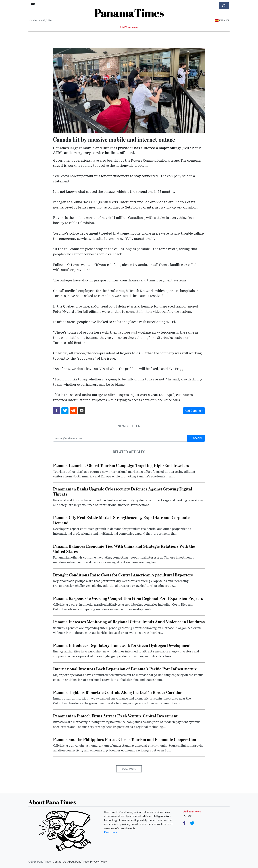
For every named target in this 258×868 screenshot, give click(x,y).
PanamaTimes (129, 13)
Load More (129, 769)
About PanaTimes (78, 862)
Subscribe (196, 438)
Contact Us (60, 862)
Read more (111, 832)
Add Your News (129, 28)
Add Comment (194, 411)
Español (222, 20)
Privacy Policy (98, 862)
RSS (188, 816)
